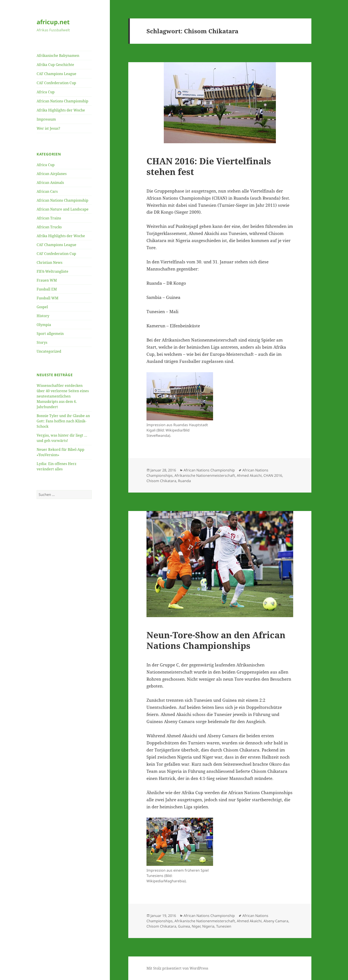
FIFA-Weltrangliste (52, 271)
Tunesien (224, 926)
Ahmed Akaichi (249, 475)
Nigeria (208, 926)
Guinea (184, 926)
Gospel (42, 307)
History (43, 316)
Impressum (46, 119)
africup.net (53, 22)
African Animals (50, 183)
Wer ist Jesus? (48, 128)
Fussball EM (47, 289)
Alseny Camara (276, 921)
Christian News (49, 262)
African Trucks (49, 227)
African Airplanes (52, 174)
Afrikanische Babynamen (58, 56)
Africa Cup (46, 92)
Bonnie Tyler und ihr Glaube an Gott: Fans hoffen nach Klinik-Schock (63, 421)
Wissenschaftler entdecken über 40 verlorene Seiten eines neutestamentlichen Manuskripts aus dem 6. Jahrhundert (63, 396)
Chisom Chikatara (161, 481)
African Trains (49, 218)
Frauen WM (47, 280)
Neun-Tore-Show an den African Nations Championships (216, 640)
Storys (42, 342)
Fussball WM (47, 298)
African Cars (47, 191)
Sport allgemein (50, 334)
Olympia (44, 325)
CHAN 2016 (273, 475)
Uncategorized (49, 351)
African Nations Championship (62, 101)
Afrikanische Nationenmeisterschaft (205, 475)
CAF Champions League (56, 74)
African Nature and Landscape (63, 209)
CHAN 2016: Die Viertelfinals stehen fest (209, 166)
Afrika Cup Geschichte (55, 65)
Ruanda (184, 481)
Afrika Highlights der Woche (61, 110)
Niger (196, 926)
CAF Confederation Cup (56, 83)
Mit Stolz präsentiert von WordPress (177, 968)
